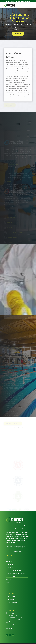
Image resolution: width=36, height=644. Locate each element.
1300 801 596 (13, 624)
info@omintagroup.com (16, 631)
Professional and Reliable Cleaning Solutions (18, 18)
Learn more (18, 34)
